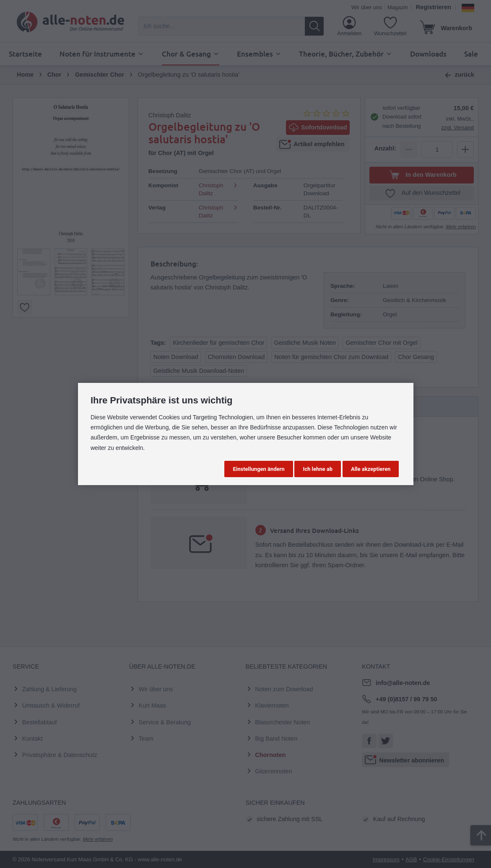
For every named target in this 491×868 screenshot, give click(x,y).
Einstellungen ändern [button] (258, 469)
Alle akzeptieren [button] (371, 469)
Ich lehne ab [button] (318, 469)
